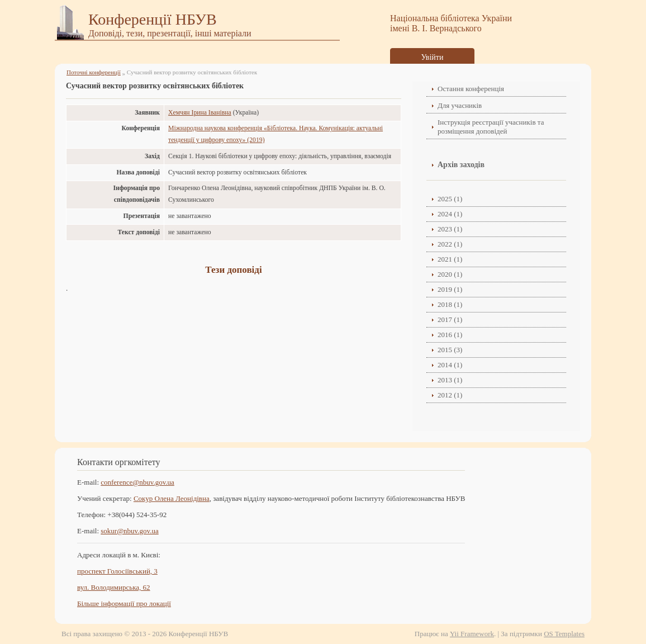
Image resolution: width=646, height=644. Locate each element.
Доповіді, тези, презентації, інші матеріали (170, 33)
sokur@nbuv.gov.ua (129, 531)
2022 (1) (450, 244)
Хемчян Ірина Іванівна (200, 113)
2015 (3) (450, 350)
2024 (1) (450, 214)
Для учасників (460, 105)
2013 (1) (450, 380)
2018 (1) (450, 304)
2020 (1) (450, 274)
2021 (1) (450, 259)
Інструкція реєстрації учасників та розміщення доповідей (491, 127)
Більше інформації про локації (124, 603)
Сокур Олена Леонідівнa (172, 498)
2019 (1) (450, 289)
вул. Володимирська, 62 (114, 587)
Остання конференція (471, 89)
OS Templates (564, 634)
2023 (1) (450, 229)
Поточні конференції (94, 72)
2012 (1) (450, 395)
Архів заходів (461, 165)
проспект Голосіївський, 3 (117, 571)
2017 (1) (450, 319)
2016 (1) (450, 335)
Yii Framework (472, 634)
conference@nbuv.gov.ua (137, 482)
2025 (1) (450, 199)
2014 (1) (450, 365)
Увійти (433, 57)
